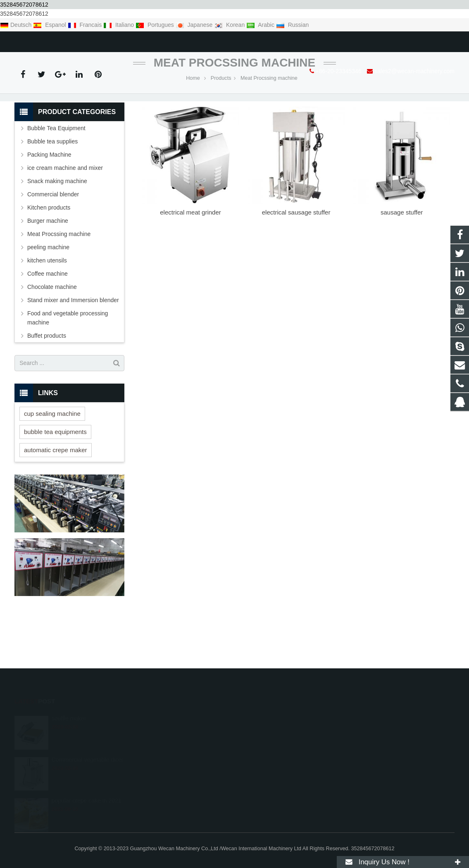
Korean (230, 25)
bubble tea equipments (55, 483)
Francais (86, 25)
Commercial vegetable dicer (88, 751)
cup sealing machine (52, 465)
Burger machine (48, 272)
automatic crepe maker (56, 502)
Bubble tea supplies (52, 193)
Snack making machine (57, 233)
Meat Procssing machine (235, 114)
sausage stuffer (402, 264)
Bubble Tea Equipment (56, 180)
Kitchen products (49, 259)
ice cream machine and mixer (65, 219)
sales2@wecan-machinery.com (120, 40)
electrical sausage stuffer (296, 264)
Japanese (195, 25)
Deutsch (17, 25)
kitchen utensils (47, 312)
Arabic (261, 25)
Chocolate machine (52, 339)
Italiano (119, 25)
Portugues (156, 25)
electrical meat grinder (190, 264)
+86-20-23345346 (44, 40)
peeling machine (48, 299)
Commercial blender (53, 246)
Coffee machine (48, 325)
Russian (292, 25)
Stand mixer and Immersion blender (73, 352)
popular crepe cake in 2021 (87, 793)
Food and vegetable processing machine (68, 370)
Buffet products (47, 387)
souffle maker (69, 710)
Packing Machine (49, 206)
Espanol (50, 25)
